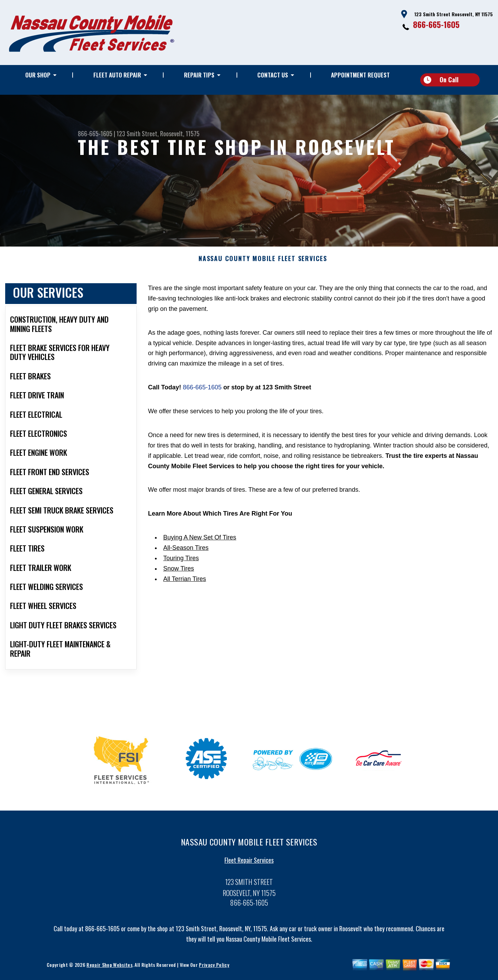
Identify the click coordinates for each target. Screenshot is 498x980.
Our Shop (38, 75)
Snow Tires (179, 571)
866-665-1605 (436, 24)
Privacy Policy (214, 967)
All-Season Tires (186, 551)
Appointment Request (360, 75)
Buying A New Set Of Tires (200, 540)
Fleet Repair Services (249, 862)
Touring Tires (181, 561)
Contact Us (273, 75)
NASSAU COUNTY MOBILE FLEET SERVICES (263, 261)
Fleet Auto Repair (117, 75)
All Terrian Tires (185, 581)
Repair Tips (199, 75)
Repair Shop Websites (109, 967)
